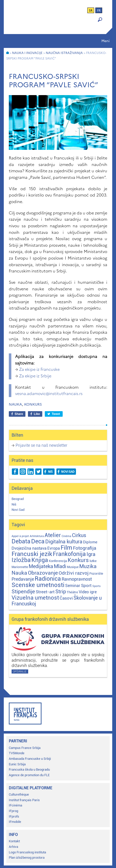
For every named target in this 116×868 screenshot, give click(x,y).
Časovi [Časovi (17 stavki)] (66, 598)
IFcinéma (15, 805)
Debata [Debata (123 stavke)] (21, 541)
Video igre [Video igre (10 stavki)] (88, 592)
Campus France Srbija (25, 748)
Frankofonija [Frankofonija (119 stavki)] (69, 554)
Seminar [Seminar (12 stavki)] (73, 586)
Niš (14, 504)
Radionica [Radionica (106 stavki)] (48, 579)
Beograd (18, 499)
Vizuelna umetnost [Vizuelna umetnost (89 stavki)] (35, 598)
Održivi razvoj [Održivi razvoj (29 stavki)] (74, 573)
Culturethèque (19, 794)
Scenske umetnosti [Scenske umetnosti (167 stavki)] (38, 585)
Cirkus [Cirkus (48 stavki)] (79, 535)
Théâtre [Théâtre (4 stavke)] (72, 592)
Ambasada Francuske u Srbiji (30, 759)
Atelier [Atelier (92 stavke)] (53, 535)
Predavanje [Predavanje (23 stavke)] (23, 579)
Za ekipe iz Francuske (39, 369)
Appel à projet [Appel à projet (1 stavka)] (20, 536)
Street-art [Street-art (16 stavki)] (45, 592)
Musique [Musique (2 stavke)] (73, 567)
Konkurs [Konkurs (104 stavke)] (78, 560)
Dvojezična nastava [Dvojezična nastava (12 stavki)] (29, 548)
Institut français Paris (24, 800)
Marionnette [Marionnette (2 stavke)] (20, 567)
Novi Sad (18, 510)
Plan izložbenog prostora (27, 858)
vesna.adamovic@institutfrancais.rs (49, 394)
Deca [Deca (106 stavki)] (38, 541)
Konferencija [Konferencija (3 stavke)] (58, 561)
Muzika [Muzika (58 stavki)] (88, 566)
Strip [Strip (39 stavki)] (61, 592)
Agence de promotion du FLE (29, 775)
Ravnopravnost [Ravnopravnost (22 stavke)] (77, 579)
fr (99, 11)
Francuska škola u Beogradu (29, 769)
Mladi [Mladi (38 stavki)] (60, 566)
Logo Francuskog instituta (27, 852)
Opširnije (20, 672)
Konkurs (33, 404)
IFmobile (15, 822)
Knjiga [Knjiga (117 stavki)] (40, 560)
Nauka (15, 404)
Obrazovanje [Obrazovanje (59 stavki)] (43, 573)
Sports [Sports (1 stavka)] (96, 586)
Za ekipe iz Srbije (35, 376)
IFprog (13, 811)
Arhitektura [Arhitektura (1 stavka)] (37, 536)
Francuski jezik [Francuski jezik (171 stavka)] (32, 554)
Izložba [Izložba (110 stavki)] (21, 560)
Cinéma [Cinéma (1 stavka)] (66, 536)
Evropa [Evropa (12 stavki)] (54, 548)
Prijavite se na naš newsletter (41, 445)
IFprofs (14, 816)
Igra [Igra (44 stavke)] (91, 554)
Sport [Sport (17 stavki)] (86, 585)
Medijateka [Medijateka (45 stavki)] (41, 566)
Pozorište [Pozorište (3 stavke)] (96, 573)
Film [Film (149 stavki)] (66, 548)
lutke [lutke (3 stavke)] (93, 561)
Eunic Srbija (17, 764)
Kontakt (14, 841)
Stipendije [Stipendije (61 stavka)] (23, 592)
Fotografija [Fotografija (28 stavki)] (85, 548)
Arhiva (13, 847)
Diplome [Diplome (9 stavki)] (90, 542)
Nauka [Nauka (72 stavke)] (19, 573)
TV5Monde (17, 753)
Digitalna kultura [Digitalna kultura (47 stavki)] (64, 542)
